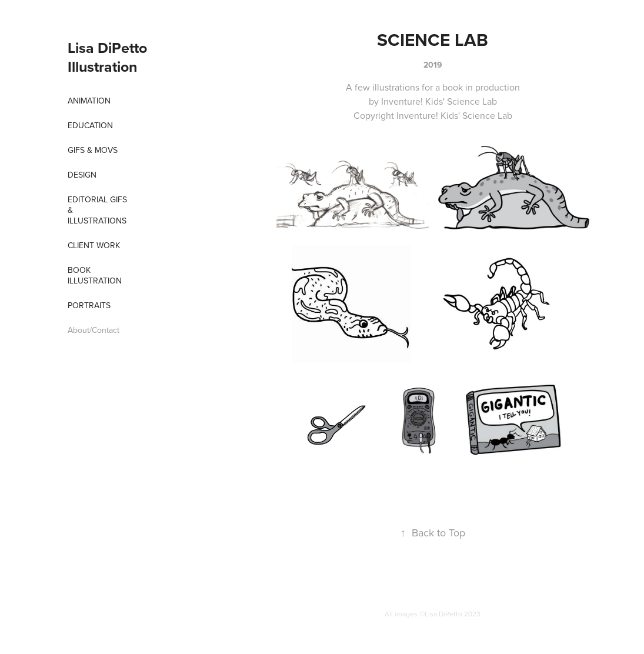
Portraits (89, 305)
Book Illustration (95, 275)
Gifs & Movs (93, 150)
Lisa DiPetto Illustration (109, 57)
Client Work (94, 245)
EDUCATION (90, 125)
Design (82, 175)
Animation (89, 101)
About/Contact (94, 330)
